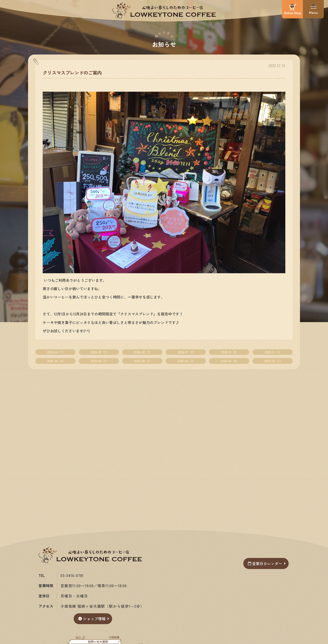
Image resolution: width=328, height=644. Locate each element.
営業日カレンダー (265, 563)
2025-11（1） (273, 352)
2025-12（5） (230, 352)
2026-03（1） (100, 352)
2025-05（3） (186, 361)
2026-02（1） (143, 352)
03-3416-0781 (72, 575)
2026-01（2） (186, 352)
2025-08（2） (143, 361)
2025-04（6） (230, 361)
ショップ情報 (92, 619)
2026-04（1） (56, 352)
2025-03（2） (273, 361)
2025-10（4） (56, 361)
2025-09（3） (100, 361)
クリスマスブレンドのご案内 (72, 72)
